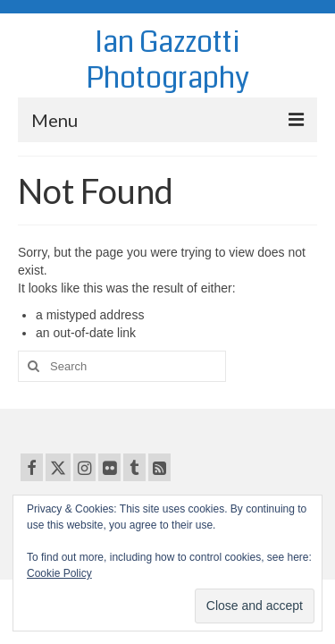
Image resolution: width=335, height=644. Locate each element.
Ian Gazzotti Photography (167, 60)
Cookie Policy (59, 573)
